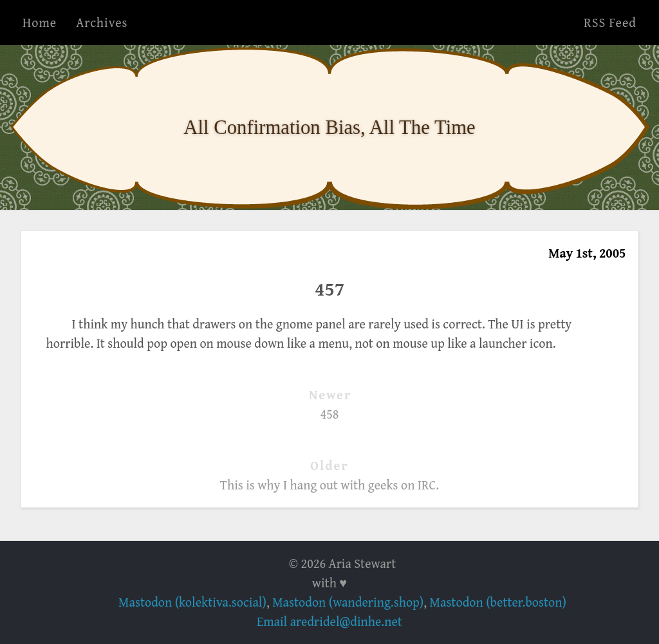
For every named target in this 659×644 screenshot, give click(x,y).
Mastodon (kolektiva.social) (192, 602)
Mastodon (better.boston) (498, 602)
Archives (102, 22)
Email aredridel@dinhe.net (329, 621)
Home (40, 22)
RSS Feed (610, 22)
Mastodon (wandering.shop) (348, 602)
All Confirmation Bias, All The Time (329, 128)
